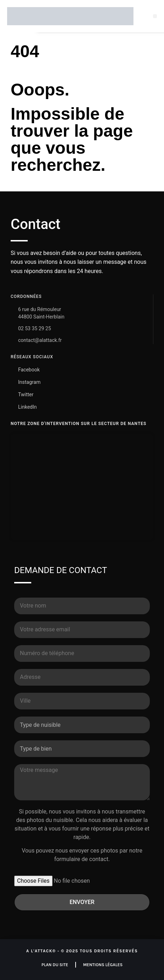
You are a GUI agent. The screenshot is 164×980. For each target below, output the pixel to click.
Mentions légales (103, 965)
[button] (155, 16)
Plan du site (55, 965)
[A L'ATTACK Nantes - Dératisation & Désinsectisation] (82, 487)
